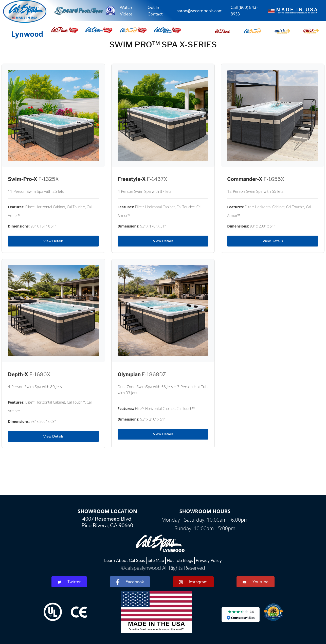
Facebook (130, 582)
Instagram (193, 582)
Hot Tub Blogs (180, 560)
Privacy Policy (209, 560)
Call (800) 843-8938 (245, 11)
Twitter (69, 582)
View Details (53, 241)
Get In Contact (155, 11)
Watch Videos (126, 11)
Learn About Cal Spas (124, 560)
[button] (222, 30)
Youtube (256, 582)
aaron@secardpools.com (199, 11)
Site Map (156, 560)
